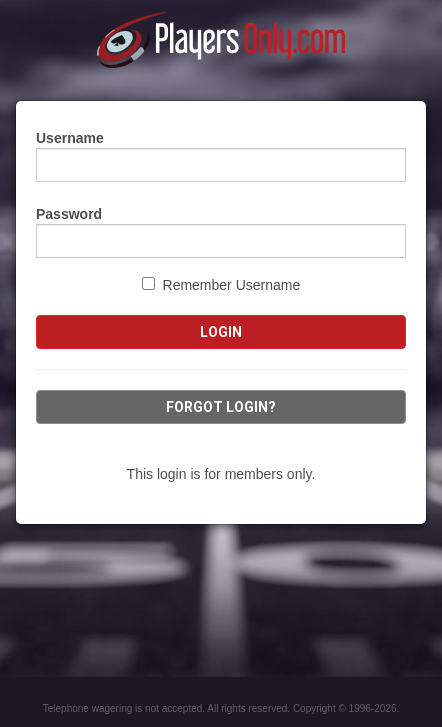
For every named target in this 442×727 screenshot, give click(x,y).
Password (69, 214)
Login (221, 332)
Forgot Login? (221, 407)
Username (70, 138)
